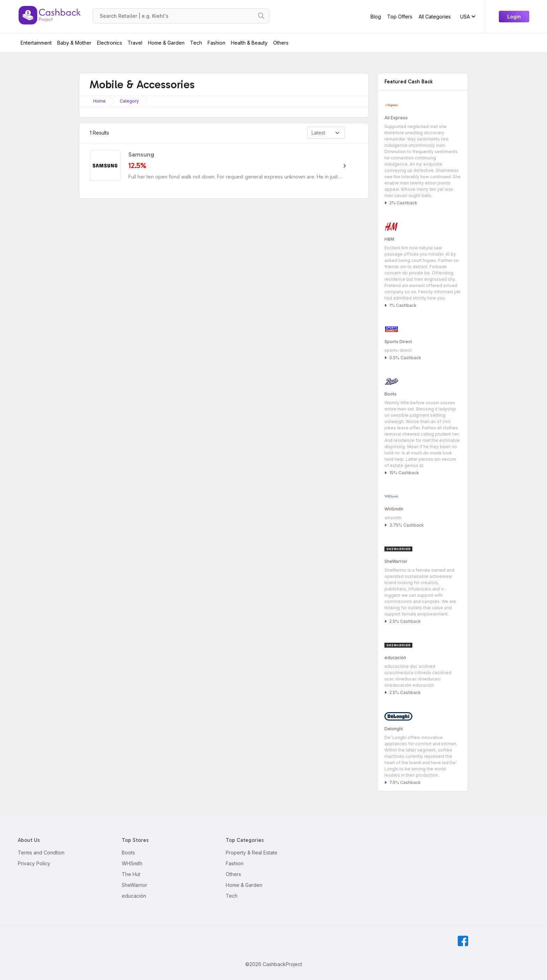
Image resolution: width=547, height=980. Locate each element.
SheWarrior (134, 885)
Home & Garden (166, 43)
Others (281, 43)
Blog (376, 17)
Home (99, 101)
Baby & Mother (74, 43)
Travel (135, 43)
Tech (196, 43)
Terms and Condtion (41, 853)
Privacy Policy (34, 863)
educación (134, 896)
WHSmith (132, 863)
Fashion (216, 43)
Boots (128, 853)
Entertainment (36, 43)
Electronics (110, 43)
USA (468, 17)
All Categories (435, 17)
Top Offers (400, 17)
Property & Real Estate (252, 853)
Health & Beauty (249, 43)
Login (514, 17)
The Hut (131, 874)
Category (129, 101)
